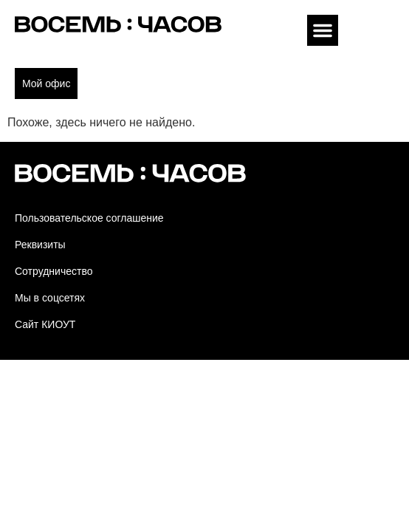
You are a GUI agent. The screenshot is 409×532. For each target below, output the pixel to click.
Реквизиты (40, 245)
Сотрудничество (54, 271)
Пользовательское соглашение (89, 218)
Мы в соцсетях (50, 298)
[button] (323, 30)
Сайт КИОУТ (45, 324)
